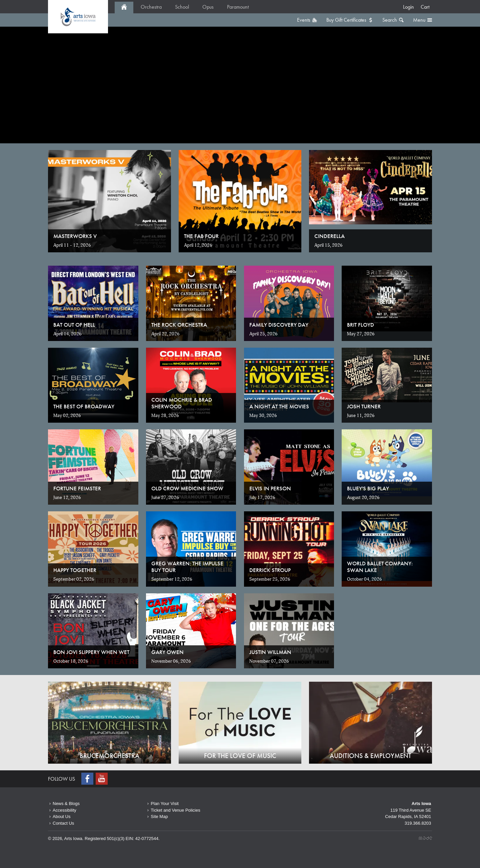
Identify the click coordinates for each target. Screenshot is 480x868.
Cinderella (329, 236)
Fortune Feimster (77, 488)
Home (78, 17)
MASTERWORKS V (75, 236)
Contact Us (63, 823)
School (182, 7)
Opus (208, 7)
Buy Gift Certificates (346, 20)
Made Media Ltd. (425, 838)
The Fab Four (201, 236)
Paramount (238, 7)
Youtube (102, 779)
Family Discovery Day (279, 325)
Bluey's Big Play (368, 488)
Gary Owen (167, 652)
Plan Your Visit (165, 803)
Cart (425, 7)
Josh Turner (364, 406)
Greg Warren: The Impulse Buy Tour (187, 567)
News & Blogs (66, 803)
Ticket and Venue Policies (175, 810)
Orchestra (151, 7)
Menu (419, 20)
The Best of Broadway (84, 406)
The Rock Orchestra (179, 325)
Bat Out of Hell (74, 325)
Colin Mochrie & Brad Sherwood (182, 403)
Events (304, 20)
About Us (61, 816)
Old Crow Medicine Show (187, 488)
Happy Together (75, 570)
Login (408, 7)
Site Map (159, 816)
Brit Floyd (360, 325)
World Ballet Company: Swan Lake (380, 567)
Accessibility (64, 810)
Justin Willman (270, 652)
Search (390, 20)
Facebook (88, 779)
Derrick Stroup (270, 570)
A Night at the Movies (279, 406)
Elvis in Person (270, 488)
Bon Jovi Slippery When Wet (91, 652)
